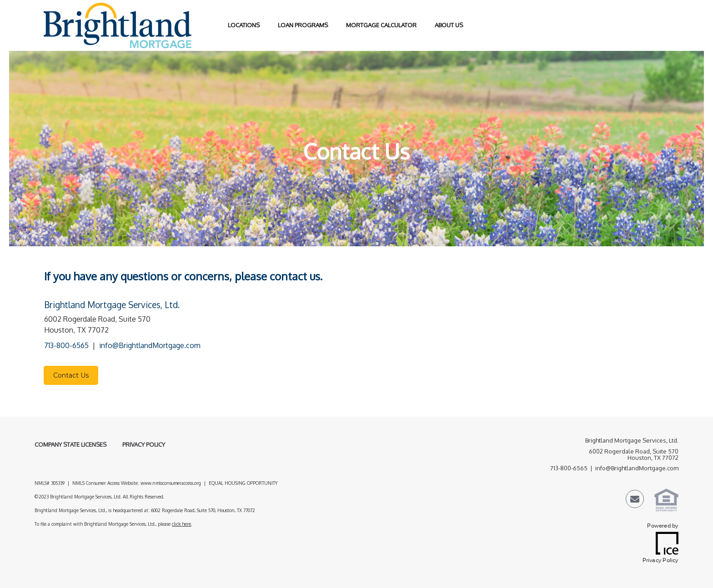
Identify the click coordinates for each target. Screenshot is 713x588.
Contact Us (71, 375)
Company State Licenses (70, 444)
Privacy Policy (144, 444)
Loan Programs (303, 25)
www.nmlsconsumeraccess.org (171, 483)
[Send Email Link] (635, 500)
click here (181, 524)
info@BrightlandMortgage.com (150, 345)
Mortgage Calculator (381, 25)
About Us (449, 25)
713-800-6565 (66, 345)
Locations (244, 25)
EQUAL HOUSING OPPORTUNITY (244, 483)
